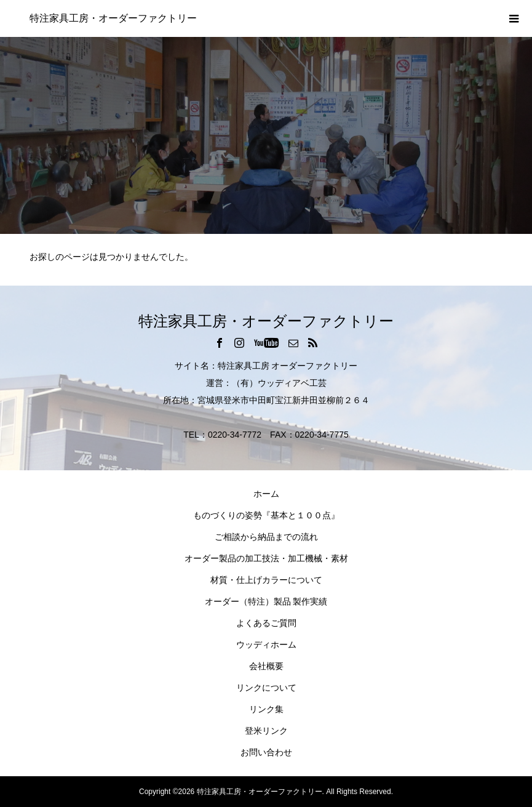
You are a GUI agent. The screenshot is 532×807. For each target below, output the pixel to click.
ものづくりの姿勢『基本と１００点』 (266, 515)
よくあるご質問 (266, 623)
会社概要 (266, 666)
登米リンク (266, 731)
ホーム (266, 494)
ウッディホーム (266, 644)
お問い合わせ (266, 752)
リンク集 (266, 709)
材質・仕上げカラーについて (266, 580)
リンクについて (266, 688)
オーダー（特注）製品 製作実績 (266, 601)
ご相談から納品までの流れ (266, 537)
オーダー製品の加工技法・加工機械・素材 (266, 558)
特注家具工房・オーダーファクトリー (113, 18)
